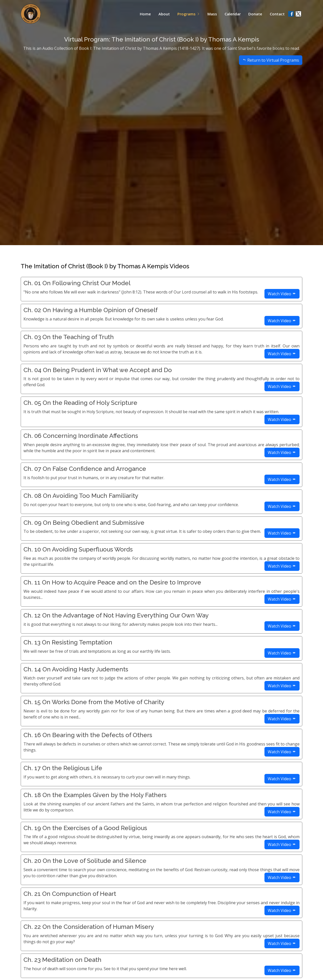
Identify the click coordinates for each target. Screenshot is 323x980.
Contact (277, 14)
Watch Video (282, 294)
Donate (255, 14)
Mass (212, 14)
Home (145, 14)
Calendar (233, 14)
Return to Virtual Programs (271, 67)
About (164, 14)
